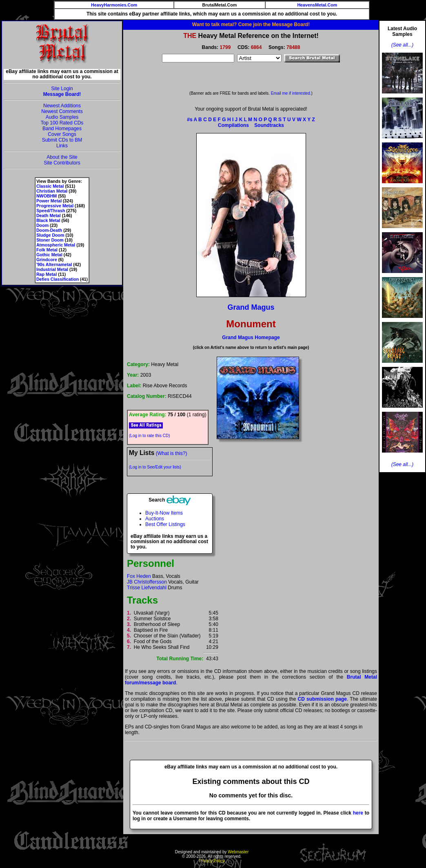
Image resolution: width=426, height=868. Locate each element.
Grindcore (47, 260)
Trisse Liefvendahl (147, 588)
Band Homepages (62, 129)
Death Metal (49, 215)
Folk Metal (47, 250)
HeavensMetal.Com (317, 5)
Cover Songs (62, 134)
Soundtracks (269, 125)
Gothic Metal (49, 255)
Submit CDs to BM (62, 140)
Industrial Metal (52, 269)
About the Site (62, 157)
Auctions (155, 519)
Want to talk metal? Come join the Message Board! (251, 24)
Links (62, 146)
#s (190, 120)
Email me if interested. (291, 93)
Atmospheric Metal (56, 245)
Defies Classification (58, 279)
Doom (42, 225)
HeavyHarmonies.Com (114, 5)
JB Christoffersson (147, 582)
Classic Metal (50, 186)
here (358, 813)
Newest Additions (62, 106)
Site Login (62, 89)
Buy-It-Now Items (164, 513)
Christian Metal (52, 191)
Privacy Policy (212, 861)
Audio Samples (62, 117)
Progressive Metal (55, 206)
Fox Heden (139, 576)
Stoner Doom (50, 240)
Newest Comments (62, 111)
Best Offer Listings (165, 524)
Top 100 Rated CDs (62, 123)
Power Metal (49, 201)
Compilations (233, 125)
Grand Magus (251, 307)
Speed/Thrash (51, 211)
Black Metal (48, 220)
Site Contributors (62, 163)
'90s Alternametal (54, 264)
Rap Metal (47, 274)
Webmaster (238, 852)
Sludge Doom (50, 235)
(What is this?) (172, 453)
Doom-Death (49, 230)
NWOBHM (47, 196)
